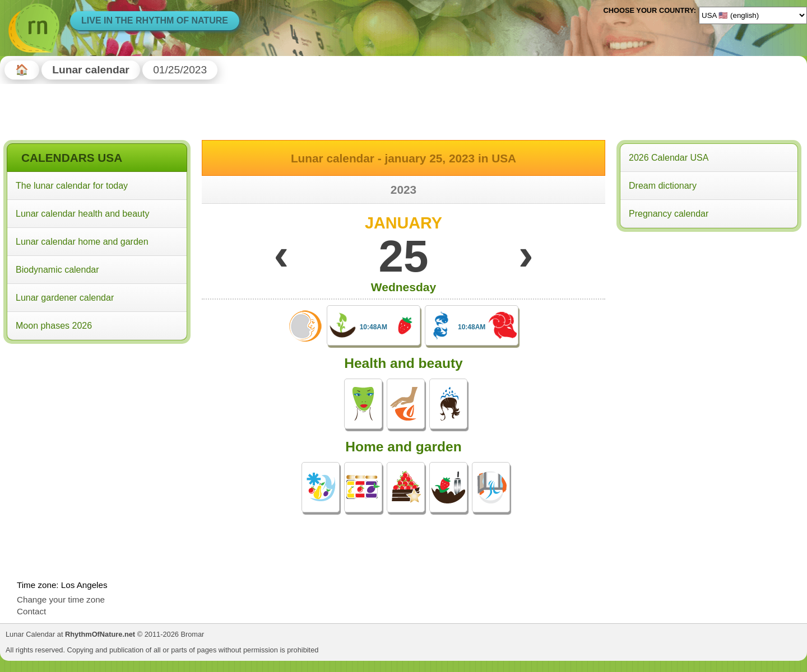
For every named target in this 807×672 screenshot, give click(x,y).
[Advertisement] (97, 419)
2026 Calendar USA (669, 158)
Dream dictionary (663, 186)
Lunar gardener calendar (65, 298)
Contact (31, 611)
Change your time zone (61, 599)
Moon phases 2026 (54, 326)
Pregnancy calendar (669, 214)
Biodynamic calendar (57, 270)
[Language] (753, 15)
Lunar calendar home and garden (82, 242)
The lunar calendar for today (72, 186)
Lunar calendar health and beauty (82, 214)
